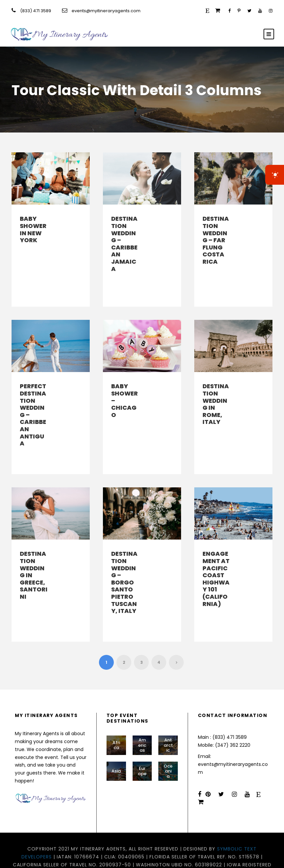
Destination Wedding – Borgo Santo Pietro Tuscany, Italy (124, 568)
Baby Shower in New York (33, 229)
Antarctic (168, 724)
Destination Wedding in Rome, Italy (216, 397)
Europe (142, 750)
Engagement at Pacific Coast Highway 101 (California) (216, 564)
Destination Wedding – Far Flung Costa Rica (216, 240)
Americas (142, 724)
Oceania (168, 750)
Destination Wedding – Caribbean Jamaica (124, 244)
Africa (116, 724)
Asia (116, 750)
